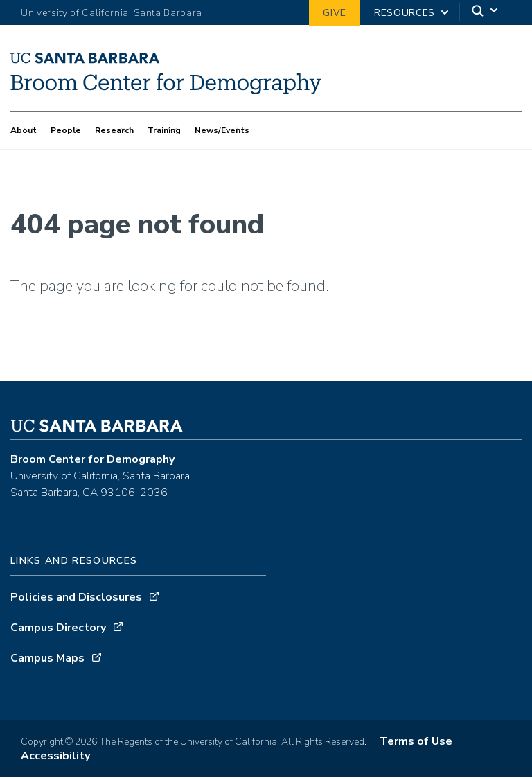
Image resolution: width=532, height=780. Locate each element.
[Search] (486, 13)
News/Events (222, 130)
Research (114, 130)
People (66, 130)
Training (164, 130)
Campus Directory (58, 630)
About (24, 130)
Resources (405, 13)
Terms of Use (416, 744)
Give (335, 13)
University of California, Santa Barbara (112, 13)
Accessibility (55, 759)
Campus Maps (47, 661)
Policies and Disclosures (76, 600)
